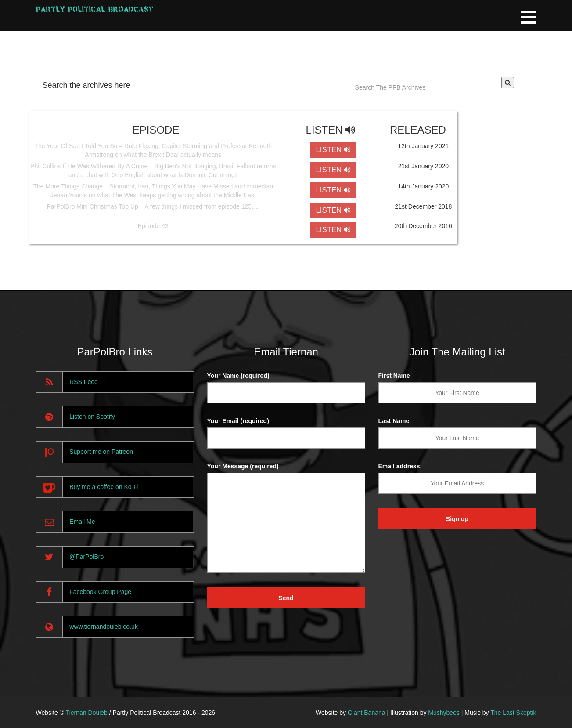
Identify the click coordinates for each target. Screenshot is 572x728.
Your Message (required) (243, 466)
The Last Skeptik (513, 713)
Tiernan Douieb (87, 713)
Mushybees (444, 713)
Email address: (400, 466)
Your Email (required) (238, 421)
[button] (508, 83)
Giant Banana (367, 713)
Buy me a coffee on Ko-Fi (104, 487)
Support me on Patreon (101, 452)
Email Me (82, 522)
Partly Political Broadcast (95, 9)
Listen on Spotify (92, 417)
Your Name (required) (238, 376)
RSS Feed (84, 382)
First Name (394, 376)
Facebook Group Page (100, 592)
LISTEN (333, 150)
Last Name (394, 421)
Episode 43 (153, 226)
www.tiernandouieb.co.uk (104, 627)
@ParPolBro (86, 557)
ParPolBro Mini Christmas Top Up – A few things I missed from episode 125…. (153, 206)
